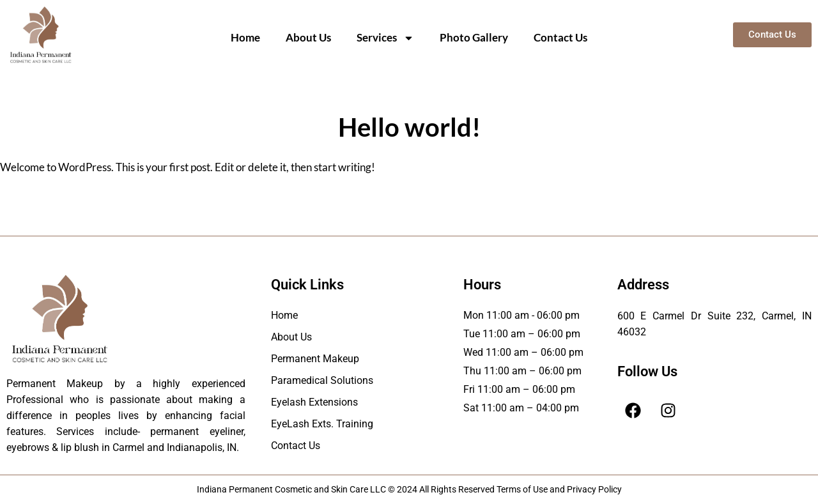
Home (245, 37)
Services (385, 38)
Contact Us (560, 37)
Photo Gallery (474, 37)
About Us (308, 37)
